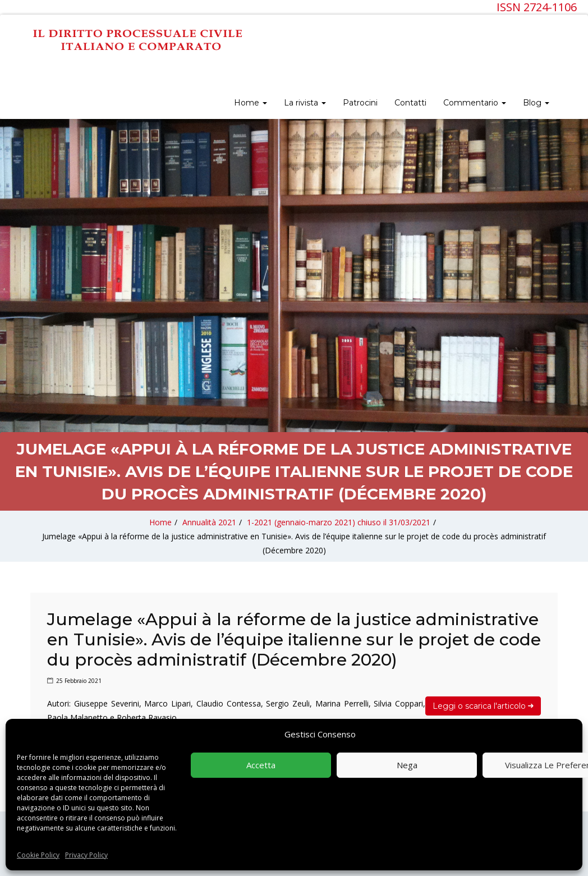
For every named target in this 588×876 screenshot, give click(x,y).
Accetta (261, 765)
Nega (407, 765)
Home (251, 103)
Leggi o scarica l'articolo (483, 706)
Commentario (475, 103)
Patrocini (360, 103)
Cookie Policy (38, 855)
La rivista (305, 103)
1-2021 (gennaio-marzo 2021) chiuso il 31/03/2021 (339, 522)
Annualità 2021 (209, 522)
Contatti (410, 103)
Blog (536, 103)
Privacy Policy (86, 855)
